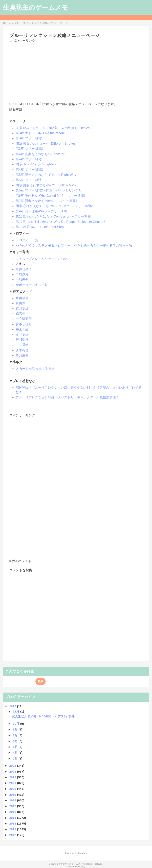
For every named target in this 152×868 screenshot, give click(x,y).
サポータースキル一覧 (32, 285)
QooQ (82, 867)
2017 (13, 806)
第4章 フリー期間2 (29, 170)
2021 (13, 783)
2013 (13, 829)
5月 (16, 747)
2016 (13, 812)
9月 (16, 729)
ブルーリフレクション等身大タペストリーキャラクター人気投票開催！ (67, 397)
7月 (16, 735)
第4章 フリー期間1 (29, 159)
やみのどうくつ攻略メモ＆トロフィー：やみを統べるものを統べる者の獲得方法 (74, 246)
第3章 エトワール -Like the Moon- (40, 133)
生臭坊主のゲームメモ (35, 8)
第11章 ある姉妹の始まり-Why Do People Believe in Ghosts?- (61, 222)
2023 (13, 771)
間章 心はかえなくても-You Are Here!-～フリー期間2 (54, 206)
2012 (13, 835)
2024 (13, 766)
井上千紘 (22, 329)
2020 (13, 789)
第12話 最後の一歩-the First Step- (40, 227)
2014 (13, 823)
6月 (16, 741)
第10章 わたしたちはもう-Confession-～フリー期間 (53, 216)
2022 (13, 777)
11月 (17, 711)
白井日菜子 (24, 269)
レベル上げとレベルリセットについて (43, 259)
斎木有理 (22, 350)
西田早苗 (22, 298)
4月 (16, 753)
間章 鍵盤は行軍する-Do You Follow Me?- (46, 185)
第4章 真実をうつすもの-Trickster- (41, 154)
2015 (13, 818)
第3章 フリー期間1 (29, 138)
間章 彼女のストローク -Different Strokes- (46, 144)
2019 (13, 795)
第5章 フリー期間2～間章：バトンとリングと (49, 190)
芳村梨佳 (22, 340)
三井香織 (22, 345)
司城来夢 (22, 279)
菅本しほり (24, 324)
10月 (17, 724)
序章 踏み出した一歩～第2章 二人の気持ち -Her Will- (54, 128)
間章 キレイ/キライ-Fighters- (37, 164)
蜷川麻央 (22, 355)
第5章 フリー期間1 (29, 180)
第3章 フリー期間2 (29, 149)
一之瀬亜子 (24, 319)
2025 (13, 706)
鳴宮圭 (20, 314)
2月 (16, 758)
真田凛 (20, 303)
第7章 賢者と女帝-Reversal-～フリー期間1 (47, 201)
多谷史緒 (22, 335)
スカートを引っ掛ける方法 (35, 369)
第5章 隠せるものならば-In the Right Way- (46, 175)
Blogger (82, 853)
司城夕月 (22, 274)
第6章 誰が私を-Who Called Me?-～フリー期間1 (51, 196)
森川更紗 (22, 309)
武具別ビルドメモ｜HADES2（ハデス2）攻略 (43, 716)
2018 (13, 800)
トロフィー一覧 (27, 240)
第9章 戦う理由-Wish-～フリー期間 (41, 211)
